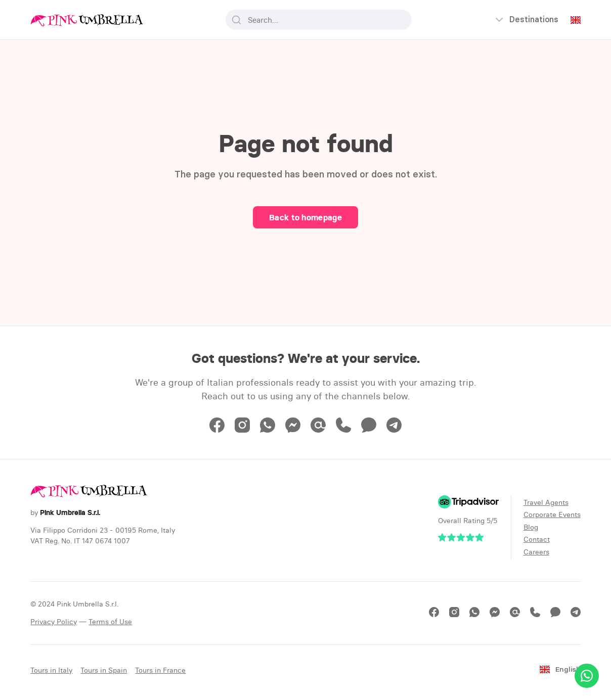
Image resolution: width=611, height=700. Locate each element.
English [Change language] (560, 669)
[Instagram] (242, 430)
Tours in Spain (104, 670)
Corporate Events (552, 515)
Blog (531, 527)
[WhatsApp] (268, 430)
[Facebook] (217, 430)
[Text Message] (369, 430)
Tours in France (160, 670)
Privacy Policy (54, 622)
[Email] (318, 430)
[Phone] (343, 430)
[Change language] (576, 20)
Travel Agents (546, 502)
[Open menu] (526, 20)
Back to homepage (305, 217)
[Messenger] (293, 430)
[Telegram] (394, 430)
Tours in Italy (51, 670)
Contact (537, 539)
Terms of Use (110, 622)
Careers (536, 552)
